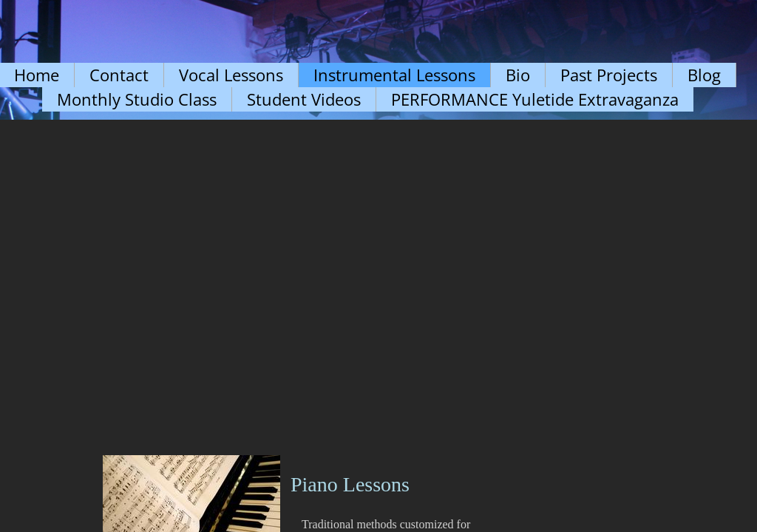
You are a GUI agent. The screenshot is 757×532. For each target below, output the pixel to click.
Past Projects (609, 75)
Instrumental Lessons (394, 75)
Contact (119, 75)
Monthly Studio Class (137, 99)
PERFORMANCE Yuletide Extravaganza (535, 99)
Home (37, 75)
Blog (704, 75)
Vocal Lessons (231, 75)
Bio (518, 75)
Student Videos (304, 99)
